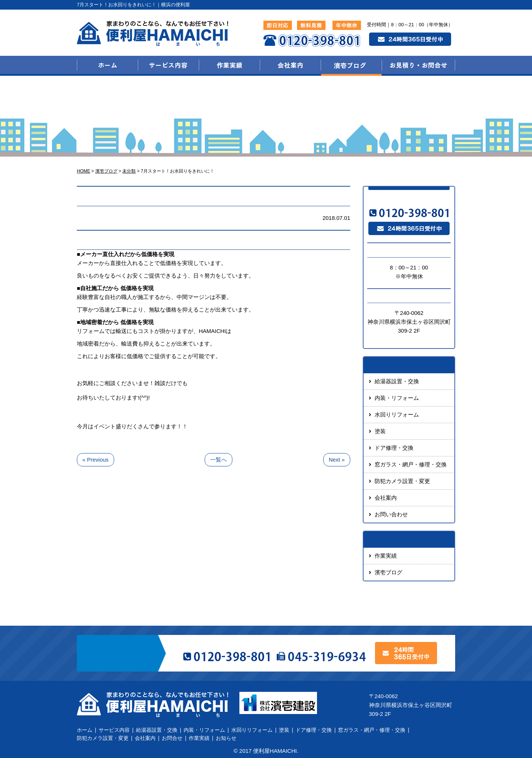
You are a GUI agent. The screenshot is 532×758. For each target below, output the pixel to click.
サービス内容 (114, 730)
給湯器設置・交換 (397, 381)
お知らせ (226, 738)
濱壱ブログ (388, 572)
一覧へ (219, 460)
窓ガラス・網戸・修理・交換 (411, 464)
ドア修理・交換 (394, 448)
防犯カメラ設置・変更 (402, 481)
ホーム (85, 730)
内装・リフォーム (397, 398)
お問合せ (172, 738)
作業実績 (386, 556)
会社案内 (386, 498)
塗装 (380, 431)
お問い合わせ (391, 514)
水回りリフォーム (397, 414)
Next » (337, 460)
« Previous (96, 460)
